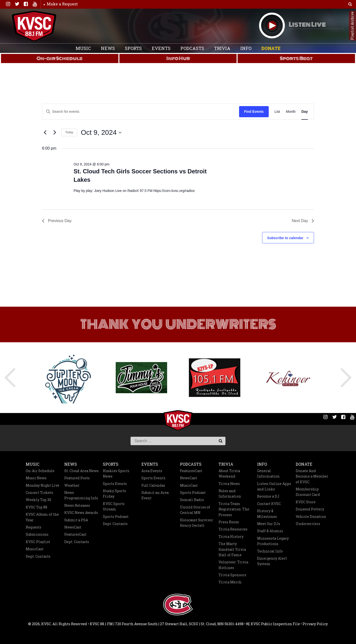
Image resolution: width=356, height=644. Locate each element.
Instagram (8, 4)
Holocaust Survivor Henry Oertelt (197, 523)
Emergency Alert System (272, 561)
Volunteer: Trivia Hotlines (233, 565)
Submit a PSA (76, 520)
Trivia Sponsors (232, 575)
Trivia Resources (233, 529)
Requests (33, 527)
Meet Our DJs (269, 524)
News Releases (77, 505)
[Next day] (55, 133)
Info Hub (178, 58)
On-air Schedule (60, 58)
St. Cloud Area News (81, 471)
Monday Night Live (43, 485)
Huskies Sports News (116, 473)
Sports (133, 48)
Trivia (222, 48)
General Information (268, 473)
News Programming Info (81, 495)
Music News (36, 478)
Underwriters (308, 524)
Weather (72, 485)
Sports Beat (296, 58)
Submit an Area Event (155, 495)
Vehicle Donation (311, 517)
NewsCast (73, 527)
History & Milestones (267, 514)
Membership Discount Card (308, 492)
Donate (271, 48)
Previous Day (57, 221)
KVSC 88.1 (34, 26)
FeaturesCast (75, 534)
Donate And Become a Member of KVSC (312, 476)
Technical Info (270, 551)
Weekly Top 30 (38, 500)
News (108, 48)
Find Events (254, 112)
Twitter (17, 4)
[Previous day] (45, 133)
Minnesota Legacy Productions (273, 541)
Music (83, 48)
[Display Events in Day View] (305, 112)
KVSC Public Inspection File (273, 624)
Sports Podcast (116, 517)
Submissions (37, 534)
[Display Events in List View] (277, 112)
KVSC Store (306, 502)
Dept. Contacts (38, 556)
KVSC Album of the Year (42, 517)
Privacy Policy (315, 624)
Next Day (303, 221)
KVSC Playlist (38, 542)
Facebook (26, 4)
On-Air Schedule (40, 471)
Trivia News (229, 484)
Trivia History (231, 537)
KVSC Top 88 (36, 507)
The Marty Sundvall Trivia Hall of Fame (232, 549)
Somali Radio (192, 500)
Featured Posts (77, 478)
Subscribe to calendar (285, 238)
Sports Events (115, 484)
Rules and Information (230, 494)
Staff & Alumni (270, 531)
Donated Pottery (310, 509)
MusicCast (35, 549)
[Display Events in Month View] (291, 112)
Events (161, 48)
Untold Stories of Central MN (195, 510)
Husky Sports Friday (114, 494)
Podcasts (192, 48)
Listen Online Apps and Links (274, 486)
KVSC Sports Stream (114, 506)
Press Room (229, 522)
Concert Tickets (39, 493)
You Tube (35, 4)
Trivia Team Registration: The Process (234, 509)
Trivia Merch (230, 582)
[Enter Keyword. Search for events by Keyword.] (104, 112)
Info (246, 48)
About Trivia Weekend (229, 473)
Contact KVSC (269, 504)
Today (69, 132)
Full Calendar (153, 485)
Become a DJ (268, 496)
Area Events (152, 471)
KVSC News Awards (81, 513)
